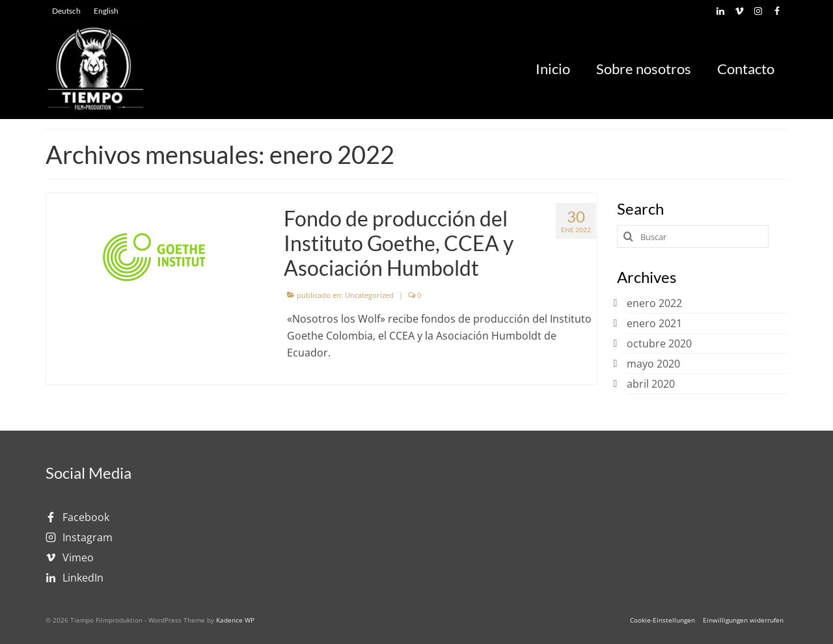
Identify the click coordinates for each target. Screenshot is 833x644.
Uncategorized (369, 295)
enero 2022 (654, 303)
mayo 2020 (653, 364)
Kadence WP (235, 620)
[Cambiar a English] (106, 11)
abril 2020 (651, 384)
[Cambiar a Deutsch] (66, 11)
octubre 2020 (659, 343)
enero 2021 (654, 323)
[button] (662, 620)
